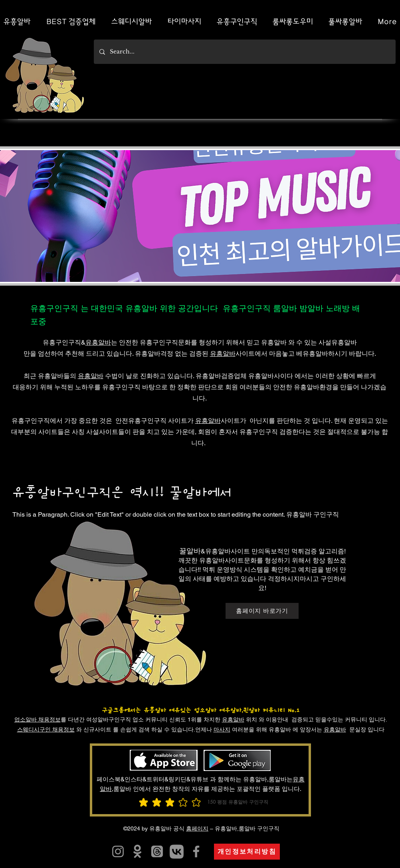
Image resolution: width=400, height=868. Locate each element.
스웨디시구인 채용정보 (46, 729)
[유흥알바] (138, 851)
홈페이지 (197, 828)
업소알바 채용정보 (38, 719)
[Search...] (244, 52)
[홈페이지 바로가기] (262, 611)
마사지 (222, 729)
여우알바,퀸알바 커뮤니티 (252, 710)
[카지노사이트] (177, 851)
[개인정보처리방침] (247, 852)
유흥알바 (98, 342)
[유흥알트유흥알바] (118, 851)
